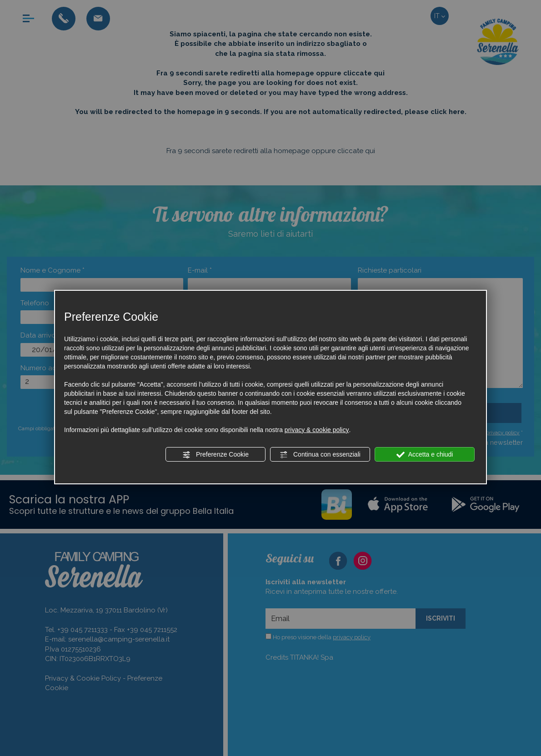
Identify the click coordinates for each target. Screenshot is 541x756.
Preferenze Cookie (215, 455)
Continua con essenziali (320, 455)
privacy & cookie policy (317, 430)
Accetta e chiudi (425, 455)
